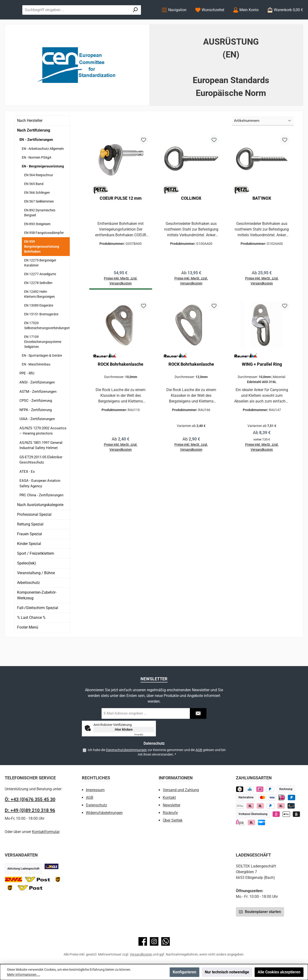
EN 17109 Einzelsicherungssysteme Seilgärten (43, 361)
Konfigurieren (184, 972)
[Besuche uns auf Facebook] (143, 941)
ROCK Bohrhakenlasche (121, 385)
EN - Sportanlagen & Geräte (42, 375)
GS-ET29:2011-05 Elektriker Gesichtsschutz (41, 479)
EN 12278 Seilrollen (38, 302)
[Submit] (198, 713)
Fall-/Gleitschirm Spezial (38, 627)
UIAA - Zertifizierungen (37, 438)
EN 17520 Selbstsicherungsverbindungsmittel (47, 345)
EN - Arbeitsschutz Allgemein (43, 168)
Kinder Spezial (29, 563)
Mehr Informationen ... (24, 975)
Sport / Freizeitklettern (36, 573)
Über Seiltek (173, 820)
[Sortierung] (263, 140)
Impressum (95, 790)
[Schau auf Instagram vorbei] (154, 941)
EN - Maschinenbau (36, 383)
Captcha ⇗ (144, 735)
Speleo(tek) (27, 582)
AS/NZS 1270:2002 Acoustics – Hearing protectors (43, 450)
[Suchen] (143, 19)
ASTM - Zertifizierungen (38, 411)
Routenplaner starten (260, 912)
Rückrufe (170, 813)
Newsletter (172, 805)
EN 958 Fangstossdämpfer (44, 252)
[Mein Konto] (246, 20)
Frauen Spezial (30, 553)
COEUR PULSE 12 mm (121, 217)
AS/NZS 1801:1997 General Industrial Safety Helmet (41, 465)
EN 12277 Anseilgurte (40, 293)
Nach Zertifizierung (34, 150)
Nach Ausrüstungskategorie (40, 524)
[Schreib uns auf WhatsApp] (166, 941)
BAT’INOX (262, 217)
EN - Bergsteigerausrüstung (43, 185)
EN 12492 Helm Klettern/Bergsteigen (40, 313)
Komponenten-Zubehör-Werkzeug (37, 614)
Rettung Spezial (30, 543)
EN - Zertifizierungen (36, 159)
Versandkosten (141, 954)
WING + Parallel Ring (262, 385)
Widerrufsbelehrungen (104, 813)
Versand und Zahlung (181, 790)
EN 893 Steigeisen (37, 243)
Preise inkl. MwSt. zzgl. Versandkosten (191, 301)
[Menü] (174, 20)
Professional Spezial (34, 534)
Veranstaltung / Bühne (36, 592)
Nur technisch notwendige (227, 972)
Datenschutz (96, 805)
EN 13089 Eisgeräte (39, 325)
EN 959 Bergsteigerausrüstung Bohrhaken (42, 266)
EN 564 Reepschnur (39, 194)
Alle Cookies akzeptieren (279, 972)
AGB (199, 750)
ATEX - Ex (27, 491)
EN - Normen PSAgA (37, 177)
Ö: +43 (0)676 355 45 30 (30, 799)
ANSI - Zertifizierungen (37, 402)
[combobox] (124, 19)
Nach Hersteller (30, 140)
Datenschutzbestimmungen (126, 750)
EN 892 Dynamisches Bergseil (40, 232)
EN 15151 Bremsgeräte (41, 333)
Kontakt (169, 798)
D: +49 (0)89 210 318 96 (30, 810)
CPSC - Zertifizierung (36, 420)
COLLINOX (191, 217)
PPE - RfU (27, 393)
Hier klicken (124, 729)
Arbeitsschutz (28, 602)
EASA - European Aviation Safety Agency (40, 503)
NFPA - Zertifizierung (36, 429)
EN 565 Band (34, 203)
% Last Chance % (31, 637)
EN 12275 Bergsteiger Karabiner (40, 282)
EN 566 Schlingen (37, 212)
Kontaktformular (46, 832)
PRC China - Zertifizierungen (41, 515)
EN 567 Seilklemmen (39, 221)
